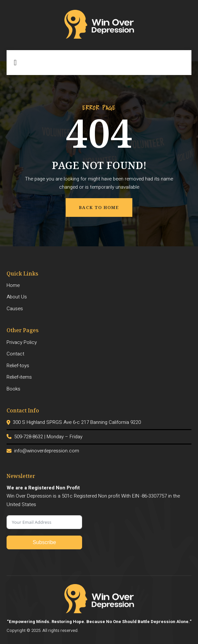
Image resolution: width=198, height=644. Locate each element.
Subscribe (44, 542)
